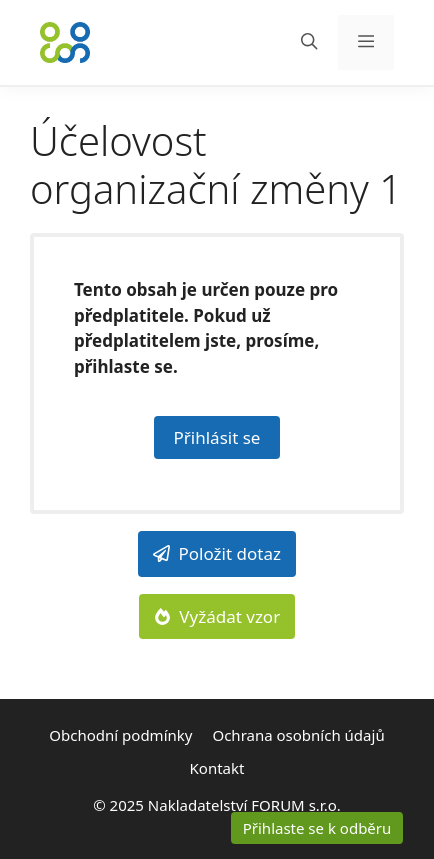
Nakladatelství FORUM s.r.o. (244, 805)
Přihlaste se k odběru (317, 828)
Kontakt (217, 768)
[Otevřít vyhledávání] (309, 42)
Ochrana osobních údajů (298, 735)
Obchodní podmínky (120, 735)
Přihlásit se (217, 437)
